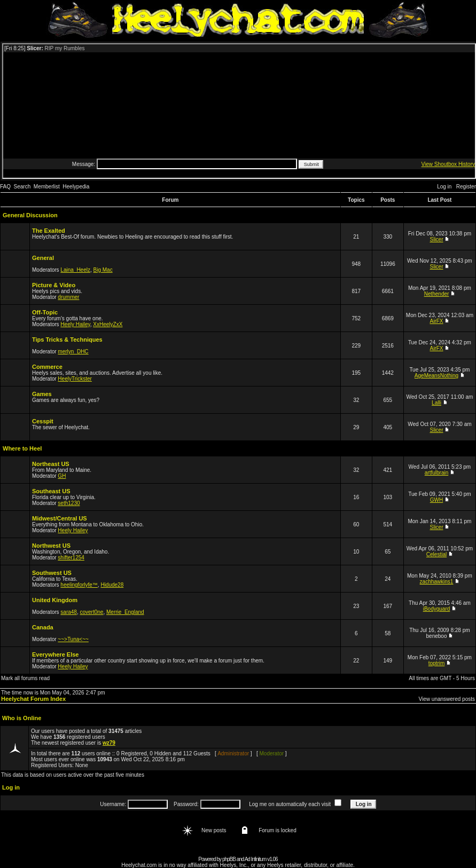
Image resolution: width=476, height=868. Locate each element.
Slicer (437, 239)
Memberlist (47, 187)
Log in (444, 187)
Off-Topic (45, 312)
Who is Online (22, 718)
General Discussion (30, 215)
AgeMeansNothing (436, 376)
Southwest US (52, 573)
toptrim (437, 663)
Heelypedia (76, 187)
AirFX (437, 321)
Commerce (47, 367)
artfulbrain (436, 473)
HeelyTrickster (75, 379)
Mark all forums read (25, 678)
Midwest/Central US (60, 518)
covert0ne (92, 612)
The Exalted (49, 231)
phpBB (229, 859)
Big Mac (103, 270)
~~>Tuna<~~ (73, 639)
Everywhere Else (55, 654)
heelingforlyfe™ (79, 585)
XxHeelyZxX (108, 324)
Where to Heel (22, 448)
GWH (436, 500)
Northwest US (51, 546)
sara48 (69, 612)
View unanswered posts (447, 699)
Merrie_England (125, 612)
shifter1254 (71, 558)
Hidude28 (112, 585)
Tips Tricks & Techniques (67, 340)
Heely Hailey (75, 324)
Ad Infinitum (256, 859)
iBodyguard (437, 609)
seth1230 (69, 503)
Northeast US (51, 464)
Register (466, 187)
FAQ (5, 187)
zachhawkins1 (437, 582)
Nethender (437, 294)
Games (42, 394)
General (43, 258)
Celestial (436, 554)
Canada (43, 627)
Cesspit (43, 421)
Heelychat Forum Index (33, 699)
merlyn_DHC (73, 352)
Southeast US (51, 491)
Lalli (436, 403)
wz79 (109, 743)
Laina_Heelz (75, 270)
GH (62, 476)
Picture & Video (54, 285)
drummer (68, 297)
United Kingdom (55, 600)
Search (22, 187)
